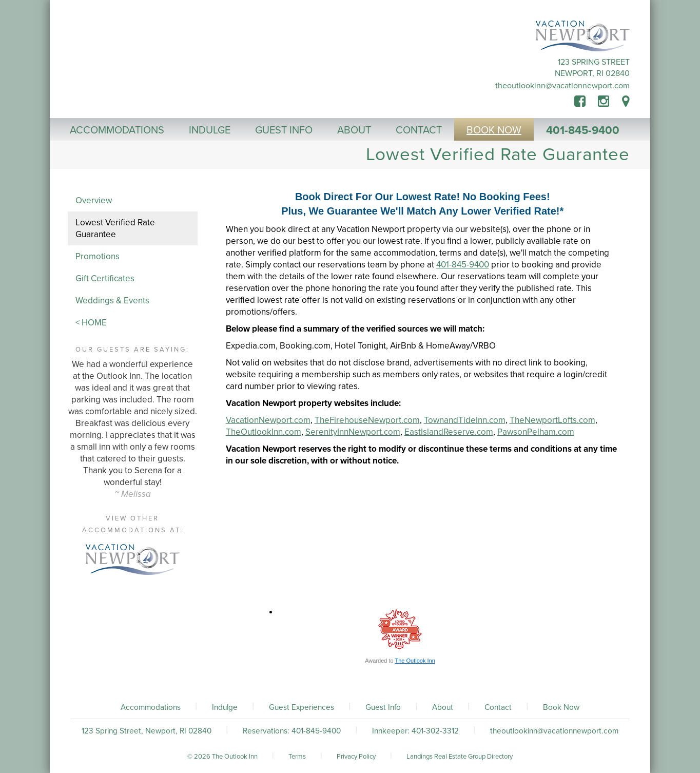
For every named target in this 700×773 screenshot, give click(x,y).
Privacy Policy (356, 757)
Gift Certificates (105, 278)
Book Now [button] (494, 130)
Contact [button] (419, 130)
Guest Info (383, 707)
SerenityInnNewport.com (353, 432)
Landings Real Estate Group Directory (460, 757)
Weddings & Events (112, 301)
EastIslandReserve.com (449, 432)
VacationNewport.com (268, 420)
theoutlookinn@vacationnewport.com (562, 86)
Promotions (98, 256)
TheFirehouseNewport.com (367, 420)
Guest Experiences (302, 707)
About (443, 707)
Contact (498, 707)
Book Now (561, 707)
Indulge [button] (210, 130)
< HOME (91, 323)
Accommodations (151, 707)
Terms (297, 757)
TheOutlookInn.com (264, 432)
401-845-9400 (583, 130)
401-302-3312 (435, 731)
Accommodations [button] (117, 130)
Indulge (225, 707)
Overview (94, 200)
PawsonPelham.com (536, 432)
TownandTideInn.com (465, 420)
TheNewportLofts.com (552, 420)
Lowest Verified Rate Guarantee (115, 228)
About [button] (354, 130)
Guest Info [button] (284, 130)
